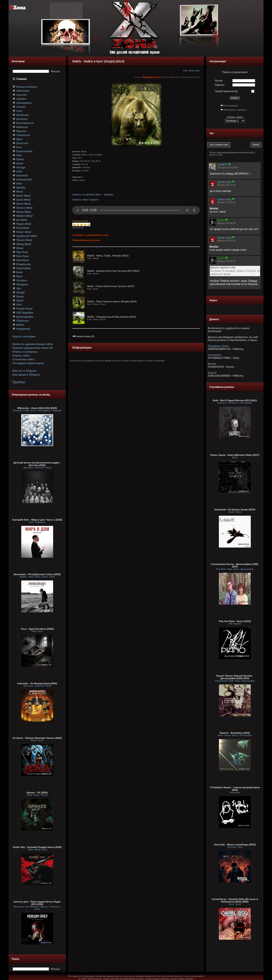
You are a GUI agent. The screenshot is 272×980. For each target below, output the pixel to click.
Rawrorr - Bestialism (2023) (235, 733)
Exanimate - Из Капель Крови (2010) (235, 510)
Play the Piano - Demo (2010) (235, 621)
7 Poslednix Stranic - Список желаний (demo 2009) (235, 789)
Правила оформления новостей (33, 348)
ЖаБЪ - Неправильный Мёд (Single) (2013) (112, 317)
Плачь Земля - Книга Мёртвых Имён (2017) (235, 455)
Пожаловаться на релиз (86, 240)
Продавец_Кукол (152, 77)
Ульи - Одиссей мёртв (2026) (37, 629)
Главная (22, 79)
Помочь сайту (21, 356)
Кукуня (212, 373)
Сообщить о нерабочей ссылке (90, 235)
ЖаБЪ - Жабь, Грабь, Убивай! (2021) (108, 256)
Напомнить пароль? (235, 110)
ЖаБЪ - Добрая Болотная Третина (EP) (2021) (113, 271)
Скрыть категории (24, 337)
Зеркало (108, 194)
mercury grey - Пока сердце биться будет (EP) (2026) (37, 903)
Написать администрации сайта (33, 344)
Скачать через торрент (85, 200)
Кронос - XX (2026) (37, 793)
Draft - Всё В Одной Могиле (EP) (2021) (235, 400)
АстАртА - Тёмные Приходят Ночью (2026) (37, 738)
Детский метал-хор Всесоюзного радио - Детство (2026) (37, 464)
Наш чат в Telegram (25, 371)
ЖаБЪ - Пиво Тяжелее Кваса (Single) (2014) (112, 301)
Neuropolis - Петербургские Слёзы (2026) (37, 574)
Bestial (212, 364)
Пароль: (220, 85)
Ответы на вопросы (25, 352)
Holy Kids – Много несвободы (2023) (235, 845)
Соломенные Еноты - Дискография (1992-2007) (235, 565)
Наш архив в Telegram (26, 375)
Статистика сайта (23, 359)
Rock (197, 71)
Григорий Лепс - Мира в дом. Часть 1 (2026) (37, 520)
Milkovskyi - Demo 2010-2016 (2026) (37, 408)
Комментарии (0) (83, 336)
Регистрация (231, 106)
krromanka (214, 355)
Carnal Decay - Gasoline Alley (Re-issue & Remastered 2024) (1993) (235, 900)
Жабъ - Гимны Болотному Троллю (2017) (111, 286)
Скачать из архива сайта (86, 194)
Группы (19, 382)
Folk (185, 71)
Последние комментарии (28, 363)
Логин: (219, 81)
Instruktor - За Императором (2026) (37, 683)
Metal (191, 71)
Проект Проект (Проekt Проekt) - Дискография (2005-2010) (235, 677)
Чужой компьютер (226, 91)
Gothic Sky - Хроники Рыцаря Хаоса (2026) (37, 847)
